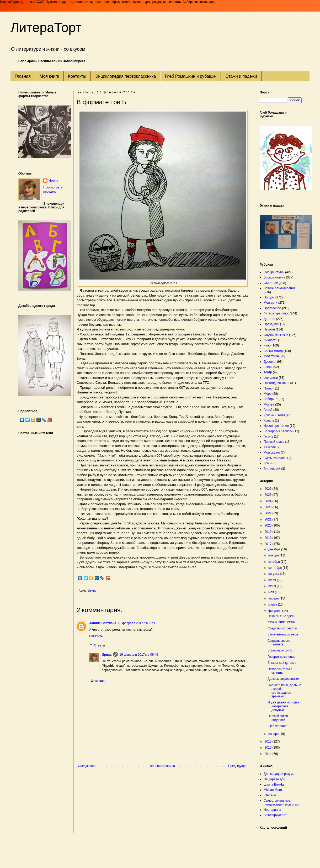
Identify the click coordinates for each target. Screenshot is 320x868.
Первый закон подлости (278, 718)
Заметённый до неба (283, 634)
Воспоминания (274, 277)
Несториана (272, 810)
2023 (269, 507)
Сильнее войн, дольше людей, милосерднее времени (284, 691)
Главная (23, 76)
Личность (270, 340)
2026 (269, 489)
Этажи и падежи (241, 76)
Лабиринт (271, 399)
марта (273, 604)
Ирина (107, 655)
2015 (269, 748)
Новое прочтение (276, 426)
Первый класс (274, 442)
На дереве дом (275, 779)
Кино (267, 345)
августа (274, 574)
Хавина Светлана (103, 623)
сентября (276, 568)
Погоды (269, 297)
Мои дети (270, 303)
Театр (268, 372)
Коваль (269, 420)
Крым (268, 463)
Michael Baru (273, 790)
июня (273, 586)
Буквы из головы (276, 458)
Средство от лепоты (282, 628)
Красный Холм (274, 415)
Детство (269, 319)
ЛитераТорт (46, 28)
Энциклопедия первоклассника (126, 76)
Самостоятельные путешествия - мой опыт (281, 802)
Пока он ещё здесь (281, 616)
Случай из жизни (276, 335)
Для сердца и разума (279, 774)
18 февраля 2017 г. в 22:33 (137, 623)
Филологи (271, 378)
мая (272, 592)
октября (274, 562)
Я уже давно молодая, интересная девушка (284, 706)
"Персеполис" (278, 726)
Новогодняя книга (276, 383)
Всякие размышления (279, 288)
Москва (269, 404)
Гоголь (268, 436)
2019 (269, 532)
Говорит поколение (281, 657)
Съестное (271, 283)
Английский (272, 469)
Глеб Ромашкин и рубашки (191, 76)
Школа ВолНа (274, 785)
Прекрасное (272, 308)
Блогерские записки (278, 431)
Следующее (87, 766)
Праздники (271, 324)
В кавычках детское (282, 663)
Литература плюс (276, 313)
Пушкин (269, 329)
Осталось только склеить (280, 671)
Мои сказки (272, 453)
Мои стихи (271, 356)
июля (273, 580)
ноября (274, 555)
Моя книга (49, 76)
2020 (269, 525)
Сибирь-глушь (274, 272)
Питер (268, 388)
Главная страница (162, 766)
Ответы (99, 646)
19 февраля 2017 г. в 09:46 (139, 655)
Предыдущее (238, 766)
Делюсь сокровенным (283, 679)
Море (268, 394)
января (274, 734)
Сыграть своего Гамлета (279, 643)
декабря (275, 549)
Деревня (270, 362)
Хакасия (270, 447)
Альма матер (273, 351)
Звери (268, 367)
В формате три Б (280, 650)
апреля (274, 598)
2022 (269, 513)
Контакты (77, 76)
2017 (269, 544)
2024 (269, 501)
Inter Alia (270, 795)
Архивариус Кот (275, 815)
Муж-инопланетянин (282, 622)
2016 (269, 741)
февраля (275, 611)
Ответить (96, 636)
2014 (269, 754)
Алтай (268, 410)
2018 (269, 538)
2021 (269, 519)
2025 (269, 495)
